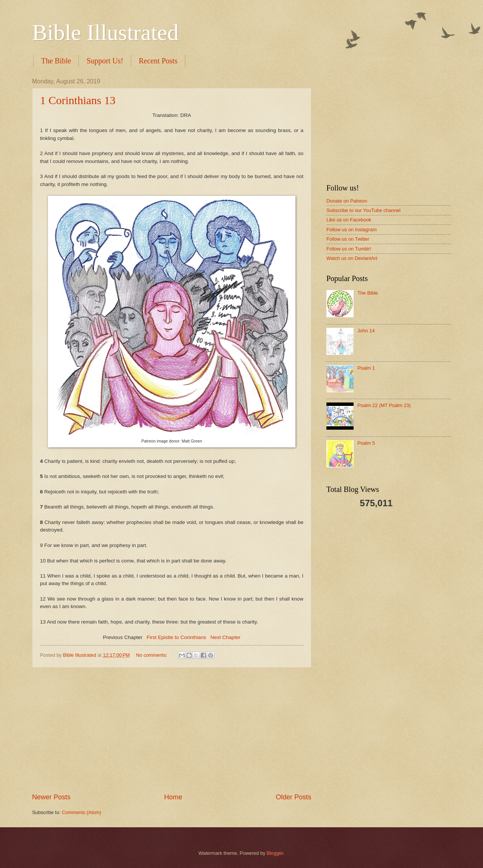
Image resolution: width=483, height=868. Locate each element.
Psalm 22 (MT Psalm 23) (384, 405)
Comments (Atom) (82, 812)
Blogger (275, 853)
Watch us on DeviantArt (352, 258)
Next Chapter (226, 637)
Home (173, 797)
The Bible (56, 61)
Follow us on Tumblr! (349, 249)
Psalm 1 (366, 368)
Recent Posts (158, 61)
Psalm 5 (366, 443)
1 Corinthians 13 (78, 100)
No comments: (152, 655)
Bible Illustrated (105, 32)
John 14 (366, 331)
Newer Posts (51, 797)
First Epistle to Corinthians (177, 637)
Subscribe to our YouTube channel (363, 210)
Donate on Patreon (347, 201)
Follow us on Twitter (348, 239)
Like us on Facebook (349, 220)
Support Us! (105, 61)
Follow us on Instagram (351, 230)
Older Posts (294, 797)
